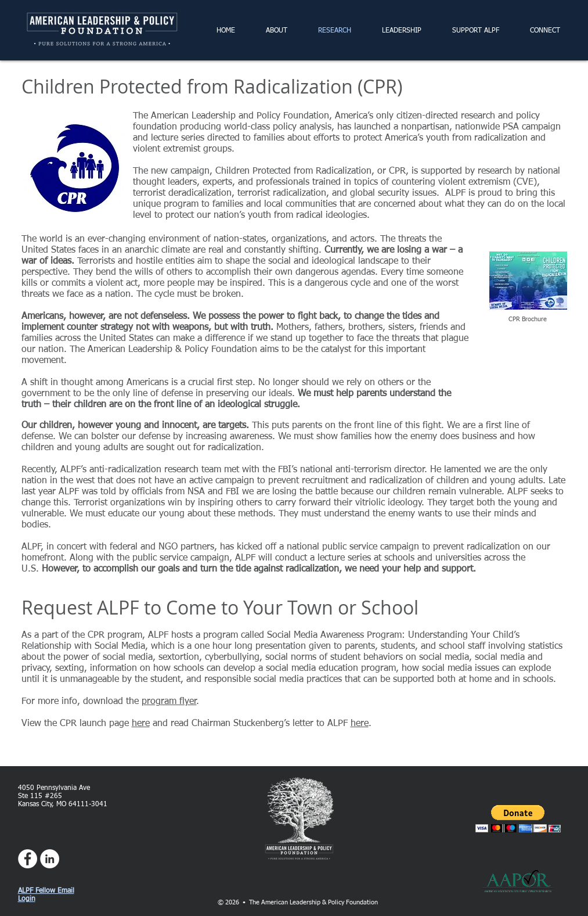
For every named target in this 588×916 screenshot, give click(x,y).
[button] (518, 819)
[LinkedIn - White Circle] (50, 859)
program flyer (169, 702)
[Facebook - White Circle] (28, 859)
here (141, 724)
